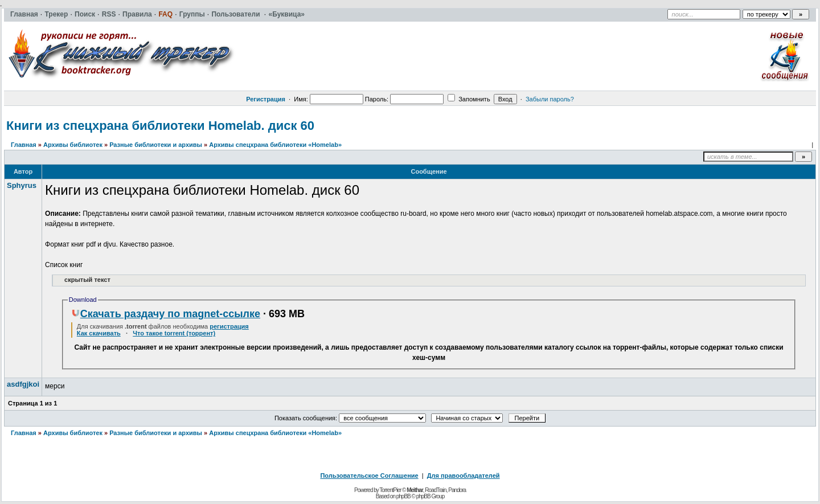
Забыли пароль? (550, 99)
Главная (24, 145)
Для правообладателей (464, 476)
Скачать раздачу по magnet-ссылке (166, 314)
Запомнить (469, 99)
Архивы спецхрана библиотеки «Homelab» (275, 145)
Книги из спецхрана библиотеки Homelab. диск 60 (160, 126)
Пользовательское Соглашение (369, 476)
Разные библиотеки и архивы (156, 145)
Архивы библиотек (73, 145)
